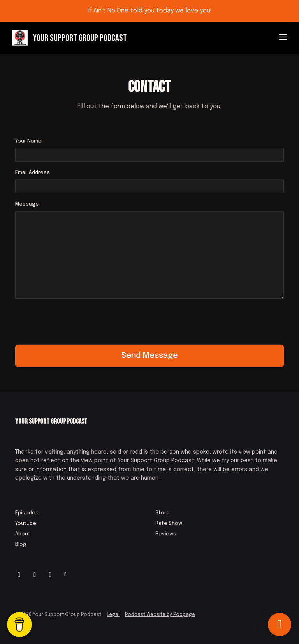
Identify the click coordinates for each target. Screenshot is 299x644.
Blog (21, 545)
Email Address (33, 173)
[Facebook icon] (35, 575)
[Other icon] (66, 575)
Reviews (166, 534)
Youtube (26, 523)
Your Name (28, 141)
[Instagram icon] (19, 575)
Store (163, 513)
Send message (150, 356)
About (23, 534)
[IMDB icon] (50, 575)
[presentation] (74, 320)
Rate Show (169, 523)
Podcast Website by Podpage (160, 615)
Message (27, 204)
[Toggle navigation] (283, 38)
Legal (113, 615)
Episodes (27, 513)
